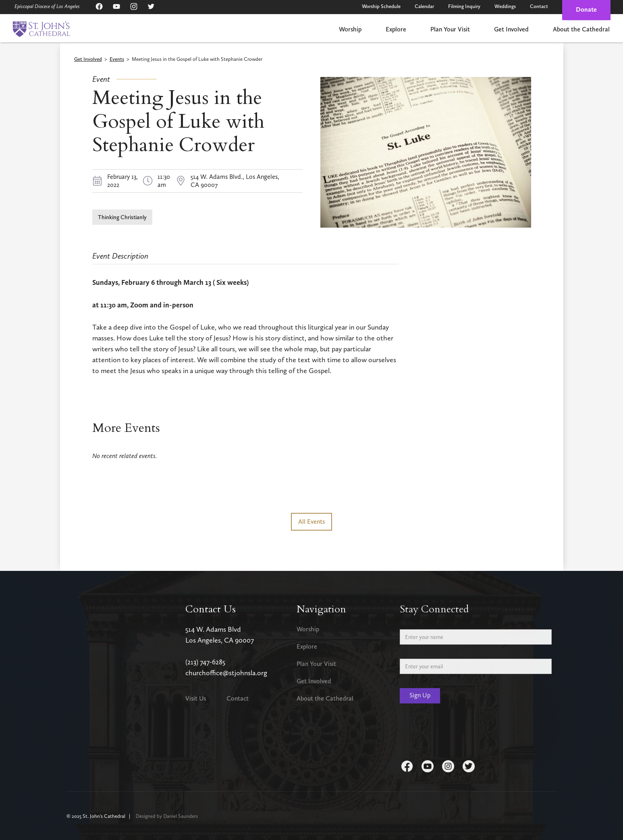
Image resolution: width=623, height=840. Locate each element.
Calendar (424, 6)
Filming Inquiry (464, 6)
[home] (41, 29)
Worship (350, 29)
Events (117, 59)
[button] (350, 30)
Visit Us (196, 698)
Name (407, 623)
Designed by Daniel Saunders (167, 816)
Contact (539, 6)
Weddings (505, 6)
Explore (396, 29)
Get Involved (511, 29)
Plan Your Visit (450, 29)
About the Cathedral (581, 29)
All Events (311, 522)
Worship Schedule (381, 6)
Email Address (418, 652)
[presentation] (461, 733)
